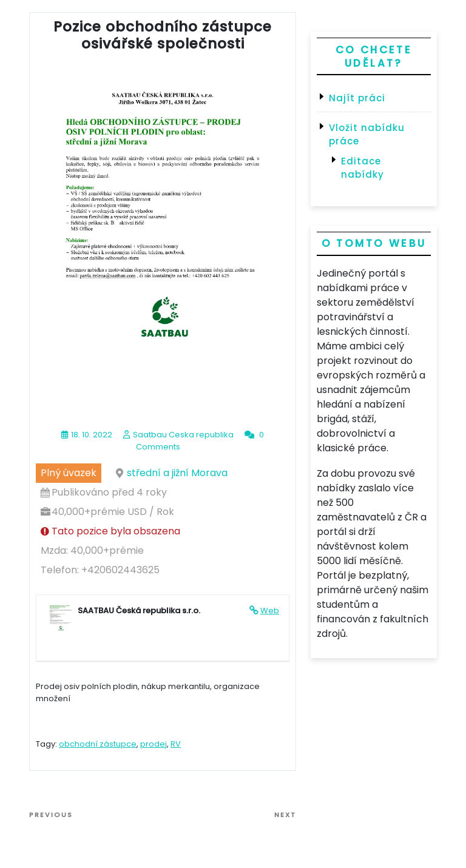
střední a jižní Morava (177, 473)
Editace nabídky (363, 168)
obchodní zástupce (98, 744)
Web (270, 611)
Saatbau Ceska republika (183, 435)
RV (176, 744)
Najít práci (357, 98)
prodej (154, 744)
